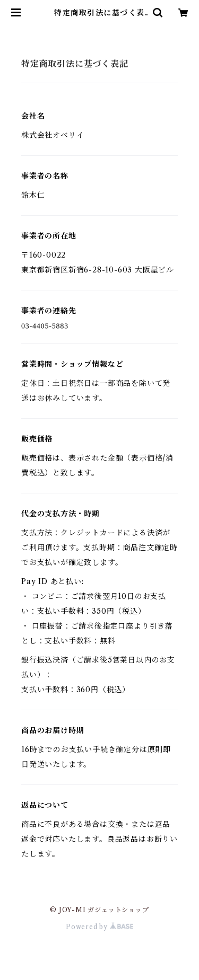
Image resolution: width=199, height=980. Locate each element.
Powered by (99, 927)
